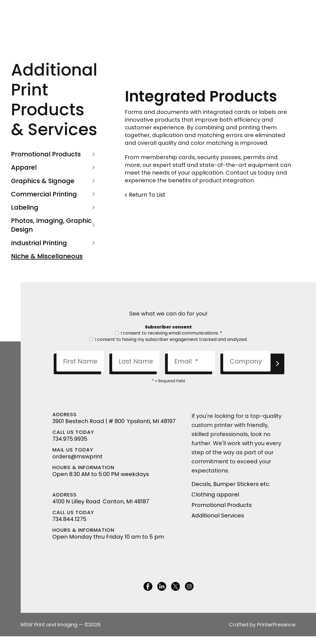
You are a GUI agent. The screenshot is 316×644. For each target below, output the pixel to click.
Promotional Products (54, 154)
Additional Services (218, 515)
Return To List (147, 195)
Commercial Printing (54, 194)
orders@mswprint (77, 456)
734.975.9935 (70, 439)
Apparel (54, 167)
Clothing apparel (215, 495)
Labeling (54, 207)
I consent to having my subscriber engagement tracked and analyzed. (168, 339)
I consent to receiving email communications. (168, 333)
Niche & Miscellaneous (47, 256)
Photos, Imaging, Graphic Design (54, 225)
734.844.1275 (69, 519)
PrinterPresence (276, 625)
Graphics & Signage (54, 181)
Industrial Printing (54, 243)
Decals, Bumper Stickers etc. (231, 484)
